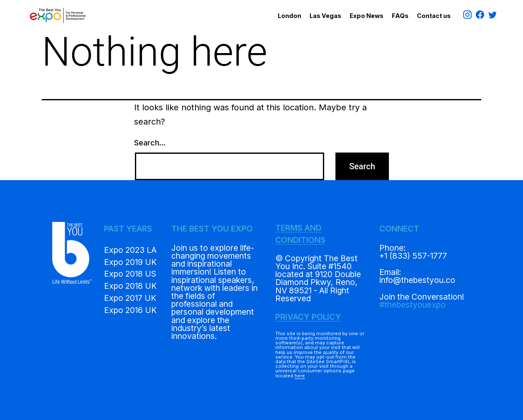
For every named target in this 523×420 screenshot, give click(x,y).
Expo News (367, 16)
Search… (150, 143)
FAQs (400, 16)
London (289, 16)
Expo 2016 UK (130, 310)
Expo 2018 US (130, 274)
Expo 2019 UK (130, 262)
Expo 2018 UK (130, 286)
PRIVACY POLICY (308, 317)
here (300, 376)
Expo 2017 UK (130, 298)
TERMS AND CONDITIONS (300, 234)
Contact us (434, 16)
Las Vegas (325, 16)
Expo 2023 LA (130, 250)
